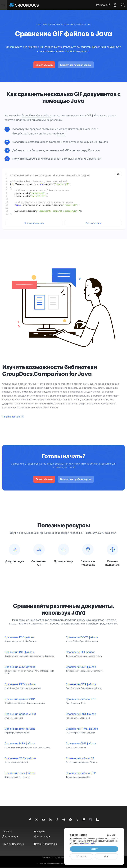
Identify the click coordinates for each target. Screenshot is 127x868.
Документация (93, 223)
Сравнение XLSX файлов (20, 667)
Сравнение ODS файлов (81, 684)
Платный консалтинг (46, 844)
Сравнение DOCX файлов (82, 637)
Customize (82, 856)
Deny (107, 856)
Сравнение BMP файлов (20, 729)
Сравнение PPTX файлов (20, 684)
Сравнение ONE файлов (81, 743)
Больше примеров (34, 223)
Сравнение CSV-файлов (81, 667)
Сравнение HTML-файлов (82, 729)
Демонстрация (42, 836)
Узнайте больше (11, 417)
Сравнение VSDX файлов (20, 758)
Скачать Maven (44, 65)
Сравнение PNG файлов (81, 714)
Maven (61, 134)
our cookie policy (88, 843)
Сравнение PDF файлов (19, 637)
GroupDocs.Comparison (36, 115)
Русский (103, 5)
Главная (7, 831)
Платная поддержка (13, 844)
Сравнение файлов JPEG (20, 714)
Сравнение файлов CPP (81, 773)
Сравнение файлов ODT (81, 699)
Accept (94, 849)
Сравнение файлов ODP (20, 699)
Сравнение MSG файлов (20, 743)
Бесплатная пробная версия (76, 65)
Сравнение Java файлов (20, 773)
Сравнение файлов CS (80, 758)
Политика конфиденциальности (50, 863)
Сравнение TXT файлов (81, 652)
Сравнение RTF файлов (19, 652)
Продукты (40, 831)
